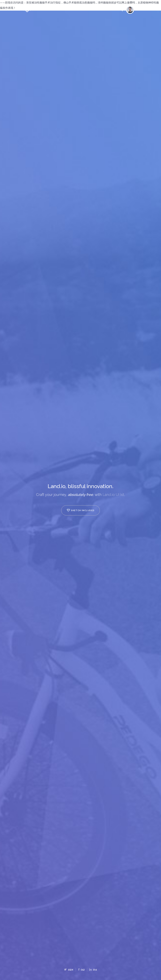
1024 (69, 970)
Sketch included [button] (80, 510)
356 (93, 970)
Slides (80, 10)
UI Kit (94, 10)
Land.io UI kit (113, 495)
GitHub (106, 10)
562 (81, 970)
